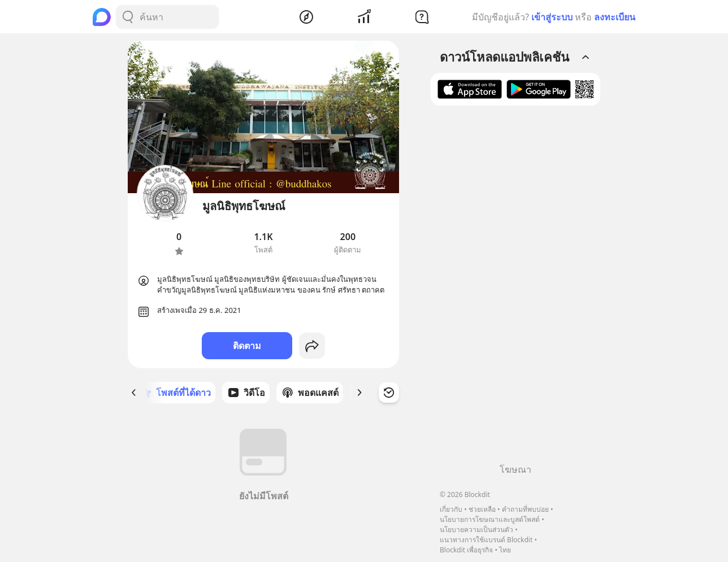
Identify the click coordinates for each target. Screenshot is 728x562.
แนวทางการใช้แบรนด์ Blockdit (486, 540)
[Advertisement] (515, 289)
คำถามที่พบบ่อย (525, 509)
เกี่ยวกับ (451, 509)
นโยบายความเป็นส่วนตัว (476, 530)
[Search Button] (128, 17)
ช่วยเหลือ (482, 509)
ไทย (505, 550)
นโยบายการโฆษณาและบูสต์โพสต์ (490, 519)
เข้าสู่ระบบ (552, 17)
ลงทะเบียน (615, 17)
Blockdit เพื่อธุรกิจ (466, 550)
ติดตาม (247, 346)
